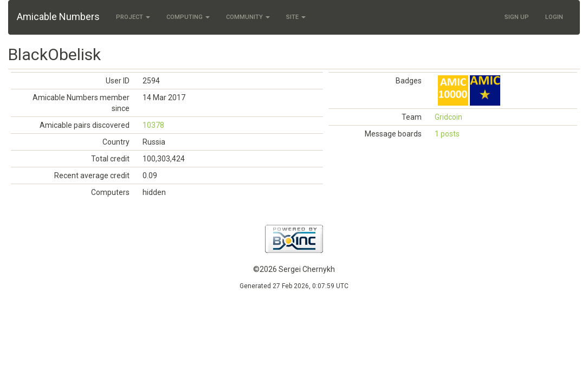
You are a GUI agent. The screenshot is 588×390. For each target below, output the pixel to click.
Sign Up (517, 17)
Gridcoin (448, 117)
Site (296, 17)
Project (133, 17)
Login (554, 17)
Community (248, 17)
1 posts (447, 134)
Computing (188, 17)
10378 (153, 125)
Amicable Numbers (58, 17)
